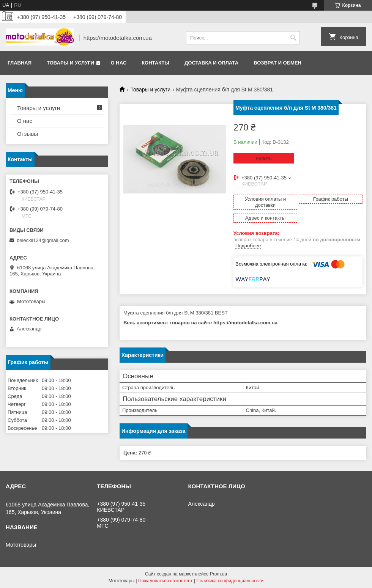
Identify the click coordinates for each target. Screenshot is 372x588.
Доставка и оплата (211, 63)
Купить (264, 158)
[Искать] (293, 38)
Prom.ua (218, 574)
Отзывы (28, 134)
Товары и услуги (70, 63)
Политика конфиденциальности (230, 581)
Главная (20, 63)
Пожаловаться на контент (165, 581)
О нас (119, 63)
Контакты (155, 63)
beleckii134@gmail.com (43, 240)
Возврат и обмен (277, 63)
